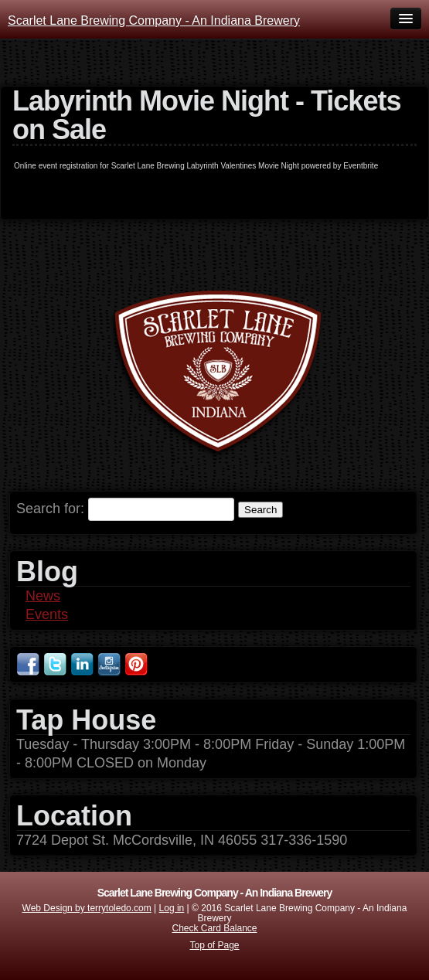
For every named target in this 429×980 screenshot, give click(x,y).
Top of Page (214, 945)
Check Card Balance (214, 928)
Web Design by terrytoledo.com (87, 908)
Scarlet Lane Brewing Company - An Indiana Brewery (154, 20)
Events (47, 614)
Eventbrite (361, 166)
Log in (172, 908)
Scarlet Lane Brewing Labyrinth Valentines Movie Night (205, 166)
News (43, 596)
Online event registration (56, 166)
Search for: (50, 509)
